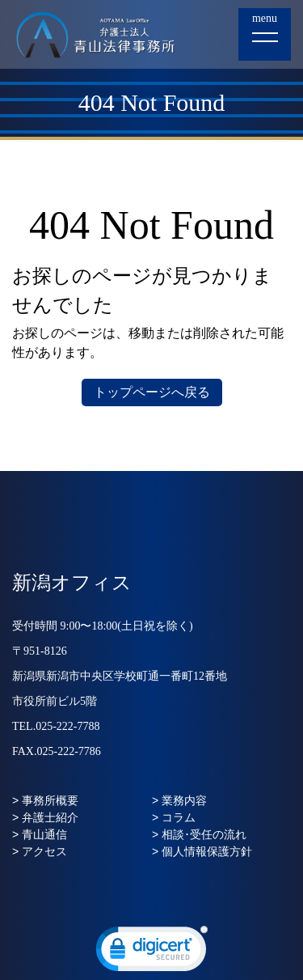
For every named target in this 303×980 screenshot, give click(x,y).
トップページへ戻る (152, 392)
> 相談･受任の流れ (199, 834)
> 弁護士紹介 (45, 817)
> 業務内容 (179, 800)
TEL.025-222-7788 (56, 726)
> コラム (174, 817)
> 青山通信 (40, 834)
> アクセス (40, 851)
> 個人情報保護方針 (202, 851)
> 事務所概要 (45, 800)
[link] (152, 952)
